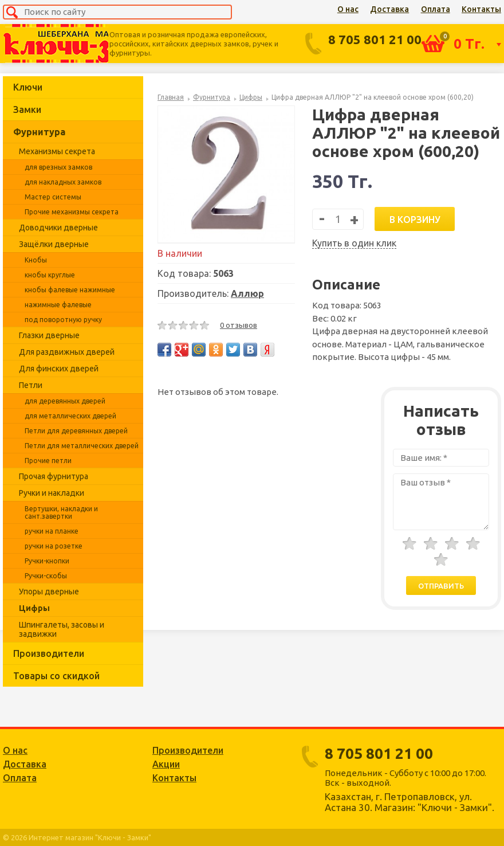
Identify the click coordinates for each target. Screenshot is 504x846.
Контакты (481, 9)
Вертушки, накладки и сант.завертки (61, 512)
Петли (31, 385)
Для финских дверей (59, 369)
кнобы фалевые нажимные (70, 290)
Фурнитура (39, 132)
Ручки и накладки (52, 493)
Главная (171, 97)
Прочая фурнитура (54, 476)
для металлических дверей (70, 416)
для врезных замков (58, 167)
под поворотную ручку (63, 320)
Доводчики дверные (58, 228)
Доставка (389, 9)
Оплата (436, 9)
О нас (348, 9)
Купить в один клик (354, 243)
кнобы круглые (50, 275)
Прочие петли (48, 461)
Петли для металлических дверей (82, 446)
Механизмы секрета (57, 151)
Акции (166, 764)
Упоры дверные (49, 592)
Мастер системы (53, 197)
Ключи (28, 87)
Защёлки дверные (54, 244)
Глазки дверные (49, 335)
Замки (27, 109)
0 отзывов (239, 325)
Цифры (34, 608)
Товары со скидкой (56, 676)
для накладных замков (63, 182)
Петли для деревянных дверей (76, 431)
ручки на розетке (54, 546)
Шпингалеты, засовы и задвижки (62, 629)
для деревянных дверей (65, 401)
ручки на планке (52, 531)
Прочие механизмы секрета (72, 212)
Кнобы (36, 260)
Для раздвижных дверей (67, 352)
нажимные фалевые (58, 305)
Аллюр (247, 293)
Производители (49, 653)
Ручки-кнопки (47, 561)
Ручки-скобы (46, 576)
